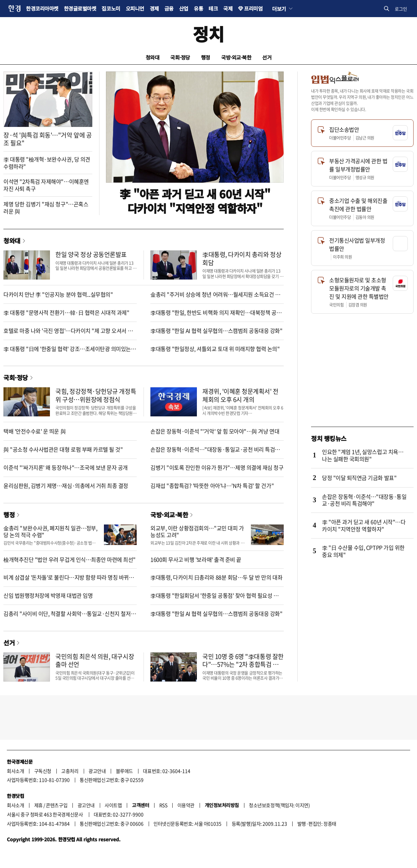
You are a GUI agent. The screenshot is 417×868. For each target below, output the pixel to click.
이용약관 (186, 805)
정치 (208, 34)
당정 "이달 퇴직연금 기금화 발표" (359, 478)
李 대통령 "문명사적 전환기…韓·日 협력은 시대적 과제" (66, 312)
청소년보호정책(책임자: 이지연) (279, 805)
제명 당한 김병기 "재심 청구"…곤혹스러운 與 (46, 208)
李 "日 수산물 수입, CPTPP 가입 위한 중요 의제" (363, 551)
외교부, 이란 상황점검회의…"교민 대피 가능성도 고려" (197, 532)
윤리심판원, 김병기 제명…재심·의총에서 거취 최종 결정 (66, 485)
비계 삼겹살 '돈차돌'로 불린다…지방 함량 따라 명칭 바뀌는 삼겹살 (69, 581)
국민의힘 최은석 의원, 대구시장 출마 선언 (95, 660)
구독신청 (43, 771)
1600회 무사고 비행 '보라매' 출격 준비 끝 (196, 559)
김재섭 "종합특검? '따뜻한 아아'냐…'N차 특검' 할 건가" (212, 485)
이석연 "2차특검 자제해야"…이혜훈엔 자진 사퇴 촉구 (46, 185)
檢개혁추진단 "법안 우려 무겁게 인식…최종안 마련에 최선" (70, 559)
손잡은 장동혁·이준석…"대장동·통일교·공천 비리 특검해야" (215, 453)
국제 (228, 8)
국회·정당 (180, 57)
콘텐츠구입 (57, 805)
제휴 (38, 805)
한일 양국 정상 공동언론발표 (91, 254)
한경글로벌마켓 (80, 8)
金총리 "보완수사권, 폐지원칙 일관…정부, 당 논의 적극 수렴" (50, 532)
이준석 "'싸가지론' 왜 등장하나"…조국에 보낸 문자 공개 (66, 467)
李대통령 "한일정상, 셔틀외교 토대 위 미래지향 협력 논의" (215, 349)
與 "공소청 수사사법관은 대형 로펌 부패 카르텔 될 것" (63, 449)
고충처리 (70, 771)
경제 (154, 8)
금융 (169, 8)
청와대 (153, 57)
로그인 (401, 9)
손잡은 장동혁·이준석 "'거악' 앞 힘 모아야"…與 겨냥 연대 (215, 431)
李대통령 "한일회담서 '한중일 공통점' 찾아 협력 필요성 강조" (214, 599)
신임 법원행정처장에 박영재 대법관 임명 (48, 595)
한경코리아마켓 (42, 8)
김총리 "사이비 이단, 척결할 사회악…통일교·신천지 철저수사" (70, 617)
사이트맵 (113, 805)
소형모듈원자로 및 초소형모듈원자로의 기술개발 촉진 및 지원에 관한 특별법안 (359, 288)
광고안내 (97, 771)
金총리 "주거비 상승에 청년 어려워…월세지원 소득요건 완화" (215, 298)
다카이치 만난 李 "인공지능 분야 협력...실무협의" (58, 294)
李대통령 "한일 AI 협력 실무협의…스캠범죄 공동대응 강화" (217, 331)
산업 (184, 8)
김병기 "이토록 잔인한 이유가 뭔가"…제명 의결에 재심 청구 (217, 467)
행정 (206, 57)
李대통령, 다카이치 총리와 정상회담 (242, 258)
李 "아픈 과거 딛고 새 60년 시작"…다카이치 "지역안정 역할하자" (364, 525)
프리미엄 (253, 8)
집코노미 (111, 8)
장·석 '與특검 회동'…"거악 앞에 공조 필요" (48, 139)
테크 (213, 8)
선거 (267, 57)
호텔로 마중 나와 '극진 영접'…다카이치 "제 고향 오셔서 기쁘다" (68, 334)
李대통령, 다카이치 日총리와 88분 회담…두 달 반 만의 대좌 (216, 577)
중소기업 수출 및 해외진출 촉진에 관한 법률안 (358, 205)
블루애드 (124, 771)
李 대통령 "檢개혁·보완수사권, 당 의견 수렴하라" (47, 163)
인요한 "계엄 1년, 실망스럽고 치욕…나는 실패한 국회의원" (363, 455)
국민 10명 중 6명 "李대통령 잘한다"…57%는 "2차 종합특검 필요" (243, 664)
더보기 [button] (279, 9)
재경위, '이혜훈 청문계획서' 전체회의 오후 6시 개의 (240, 395)
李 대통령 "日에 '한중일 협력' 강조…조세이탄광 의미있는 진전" (67, 352)
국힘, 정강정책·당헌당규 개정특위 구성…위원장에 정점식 (96, 395)
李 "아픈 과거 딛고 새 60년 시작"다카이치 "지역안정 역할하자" (195, 201)
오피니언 (135, 8)
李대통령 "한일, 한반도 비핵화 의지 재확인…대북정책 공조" (213, 316)
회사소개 (15, 771)
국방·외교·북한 (236, 57)
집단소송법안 (344, 129)
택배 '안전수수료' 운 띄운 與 (35, 431)
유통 (198, 8)
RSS (163, 805)
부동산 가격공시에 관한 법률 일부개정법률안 (358, 165)
